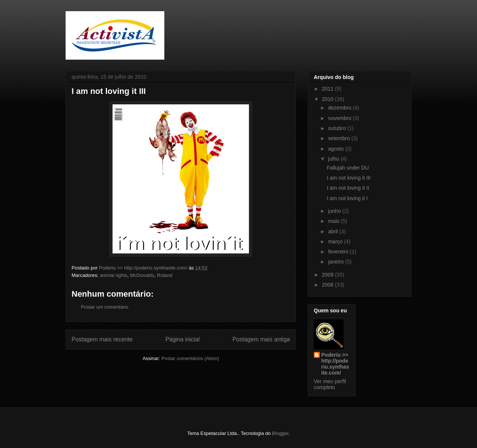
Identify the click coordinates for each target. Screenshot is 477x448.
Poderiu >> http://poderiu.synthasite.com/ (335, 364)
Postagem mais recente (102, 339)
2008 (328, 285)
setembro (339, 138)
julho (334, 159)
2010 (328, 99)
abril (334, 231)
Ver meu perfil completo (330, 384)
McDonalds (142, 275)
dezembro (340, 108)
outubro (337, 128)
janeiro (337, 262)
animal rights (114, 275)
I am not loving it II (348, 188)
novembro (340, 118)
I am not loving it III (349, 178)
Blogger (280, 433)
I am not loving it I (347, 198)
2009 (328, 275)
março (336, 242)
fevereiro (339, 252)
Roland (165, 275)
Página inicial (183, 339)
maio (334, 221)
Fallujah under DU (348, 168)
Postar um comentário (105, 307)
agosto (337, 149)
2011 (328, 89)
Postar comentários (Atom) (190, 358)
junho (335, 211)
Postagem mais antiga (261, 339)
